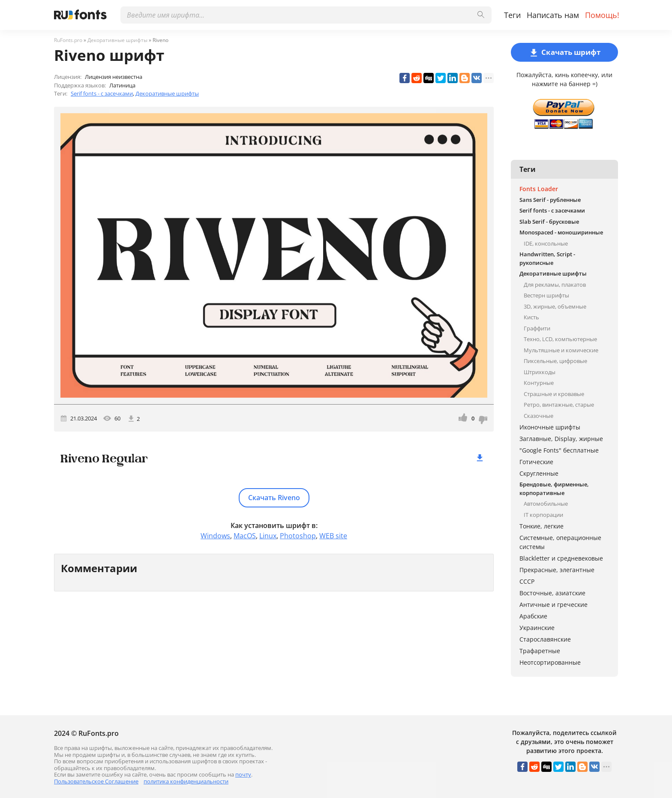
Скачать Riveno (274, 498)
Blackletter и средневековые (561, 558)
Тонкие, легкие (541, 526)
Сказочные (538, 416)
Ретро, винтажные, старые (559, 405)
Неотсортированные (550, 662)
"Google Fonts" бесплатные (559, 450)
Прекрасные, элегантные (557, 570)
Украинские (537, 628)
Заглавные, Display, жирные (561, 439)
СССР (527, 581)
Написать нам (553, 15)
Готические (536, 462)
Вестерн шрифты (546, 295)
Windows (215, 536)
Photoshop (298, 536)
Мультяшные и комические (561, 350)
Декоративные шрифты (167, 93)
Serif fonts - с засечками (102, 93)
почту (243, 774)
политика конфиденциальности (186, 781)
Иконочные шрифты (550, 427)
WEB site (333, 536)
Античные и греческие (553, 604)
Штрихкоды (540, 372)
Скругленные (539, 473)
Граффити (537, 328)
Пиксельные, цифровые (555, 361)
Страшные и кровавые (554, 394)
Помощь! (602, 15)
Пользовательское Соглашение (96, 781)
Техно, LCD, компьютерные (560, 339)
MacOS (245, 536)
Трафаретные (540, 651)
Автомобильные (546, 504)
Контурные (539, 383)
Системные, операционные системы (560, 542)
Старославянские (545, 639)
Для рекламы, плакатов (555, 285)
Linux (268, 536)
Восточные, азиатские (552, 593)
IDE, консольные (546, 243)
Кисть (531, 317)
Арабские (533, 616)
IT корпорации (543, 515)
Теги (512, 15)
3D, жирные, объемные (555, 306)
